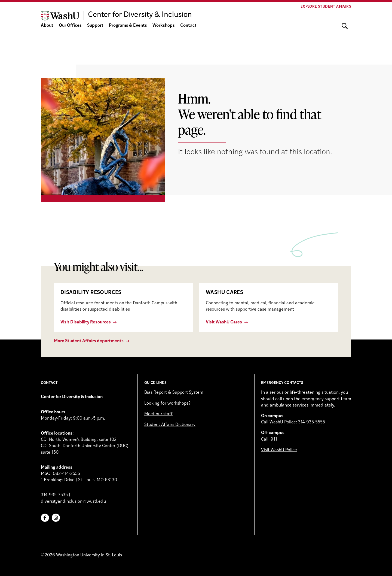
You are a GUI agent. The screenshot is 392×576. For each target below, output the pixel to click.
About (47, 26)
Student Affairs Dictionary (170, 425)
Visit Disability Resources (86, 322)
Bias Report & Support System (174, 393)
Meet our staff (158, 414)
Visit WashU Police (279, 450)
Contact (188, 26)
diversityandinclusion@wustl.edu (73, 502)
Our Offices (70, 26)
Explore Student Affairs (326, 7)
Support (95, 26)
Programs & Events (128, 26)
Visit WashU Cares (224, 322)
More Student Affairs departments (89, 341)
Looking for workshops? (167, 404)
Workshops (164, 26)
